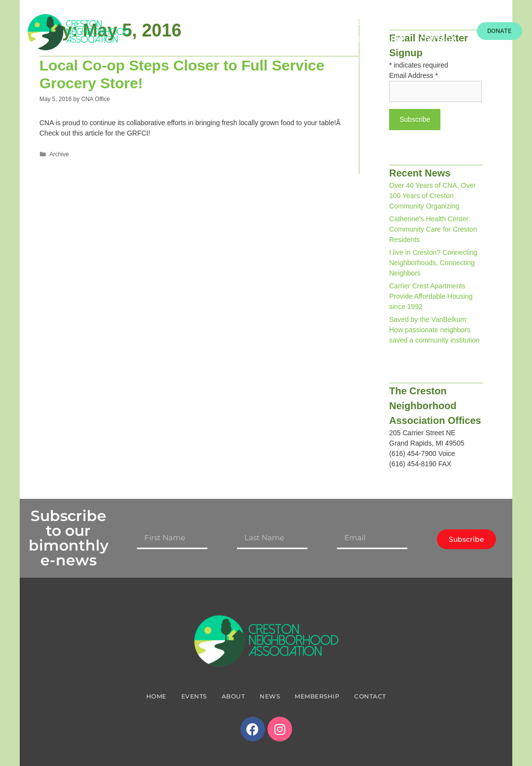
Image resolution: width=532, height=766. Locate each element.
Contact (438, 40)
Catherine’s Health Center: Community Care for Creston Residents (433, 229)
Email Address (414, 75)
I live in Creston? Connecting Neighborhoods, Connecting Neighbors (433, 263)
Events (361, 22)
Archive (59, 154)
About (404, 22)
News (445, 22)
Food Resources (296, 22)
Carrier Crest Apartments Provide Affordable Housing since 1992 (431, 296)
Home (236, 22)
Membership (378, 40)
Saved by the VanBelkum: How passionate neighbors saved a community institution (434, 330)
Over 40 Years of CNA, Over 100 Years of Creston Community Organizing (432, 196)
